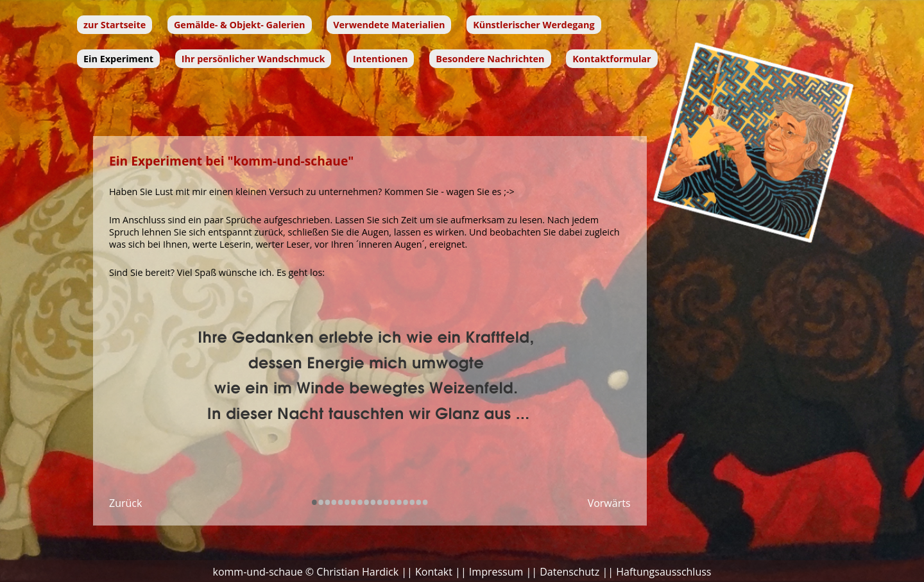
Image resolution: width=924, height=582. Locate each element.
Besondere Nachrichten (490, 59)
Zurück (125, 503)
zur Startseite (115, 25)
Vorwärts (609, 503)
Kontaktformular (612, 59)
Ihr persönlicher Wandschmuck (253, 59)
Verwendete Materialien (389, 25)
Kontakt (434, 572)
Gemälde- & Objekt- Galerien (240, 25)
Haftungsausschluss (663, 572)
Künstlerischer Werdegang (534, 25)
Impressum (496, 572)
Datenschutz (569, 572)
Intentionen (380, 59)
